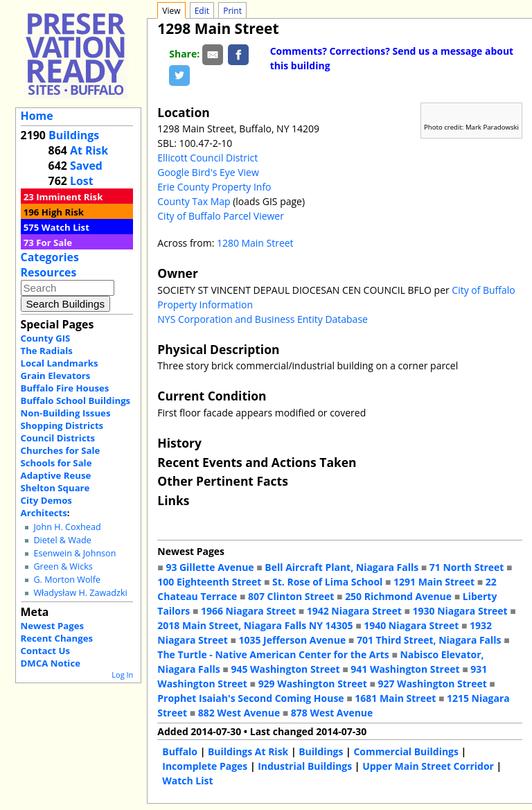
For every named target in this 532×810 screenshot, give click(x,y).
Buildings (74, 135)
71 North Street (467, 567)
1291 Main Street (434, 582)
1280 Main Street (255, 243)
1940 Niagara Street (411, 625)
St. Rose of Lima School (327, 582)
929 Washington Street (313, 684)
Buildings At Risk (248, 751)
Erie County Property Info (214, 187)
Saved (86, 166)
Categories (50, 257)
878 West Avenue (332, 713)
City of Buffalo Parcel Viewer (221, 216)
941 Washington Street (405, 669)
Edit (202, 11)
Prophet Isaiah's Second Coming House (250, 698)
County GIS (46, 338)
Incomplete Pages (205, 766)
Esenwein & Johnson (74, 553)
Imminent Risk (69, 197)
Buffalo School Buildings (76, 400)
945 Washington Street (285, 669)
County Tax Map (194, 201)
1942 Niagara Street (354, 611)
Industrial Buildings (305, 766)
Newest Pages (52, 626)
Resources (49, 272)
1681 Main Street (395, 698)
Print (232, 11)
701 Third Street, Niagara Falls (429, 640)
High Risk (63, 212)
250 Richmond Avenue (398, 596)
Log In (122, 675)
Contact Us (45, 651)
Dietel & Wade (62, 540)
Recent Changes (57, 638)
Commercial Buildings (406, 751)
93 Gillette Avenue (210, 567)
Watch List (65, 227)
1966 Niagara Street (248, 611)
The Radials (47, 351)
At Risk (89, 150)
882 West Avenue (239, 713)
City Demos (46, 500)
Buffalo (180, 751)
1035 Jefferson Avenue (293, 640)
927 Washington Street (433, 684)
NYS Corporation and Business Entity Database (263, 319)
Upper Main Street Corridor (428, 766)
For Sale (54, 243)
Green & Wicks (63, 566)
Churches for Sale (61, 450)
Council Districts (58, 438)
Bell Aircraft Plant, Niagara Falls (342, 567)
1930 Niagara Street (460, 611)
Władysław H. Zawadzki (80, 593)
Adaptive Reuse (56, 475)
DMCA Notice (51, 663)
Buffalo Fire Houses (65, 388)
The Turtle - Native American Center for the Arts (273, 654)
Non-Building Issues (66, 413)
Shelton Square (55, 488)
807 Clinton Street (291, 596)
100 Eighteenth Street (209, 582)
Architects (44, 513)
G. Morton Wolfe (67, 580)
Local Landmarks (60, 363)
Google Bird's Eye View (208, 172)
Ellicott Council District (207, 158)
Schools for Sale (56, 463)
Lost (82, 181)
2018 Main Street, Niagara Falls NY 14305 (255, 625)
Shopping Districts (62, 425)
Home (37, 116)
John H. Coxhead (67, 527)
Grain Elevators (56, 376)
